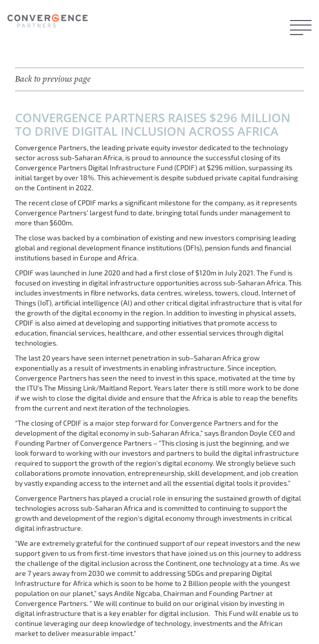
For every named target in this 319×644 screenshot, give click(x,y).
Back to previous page (53, 79)
